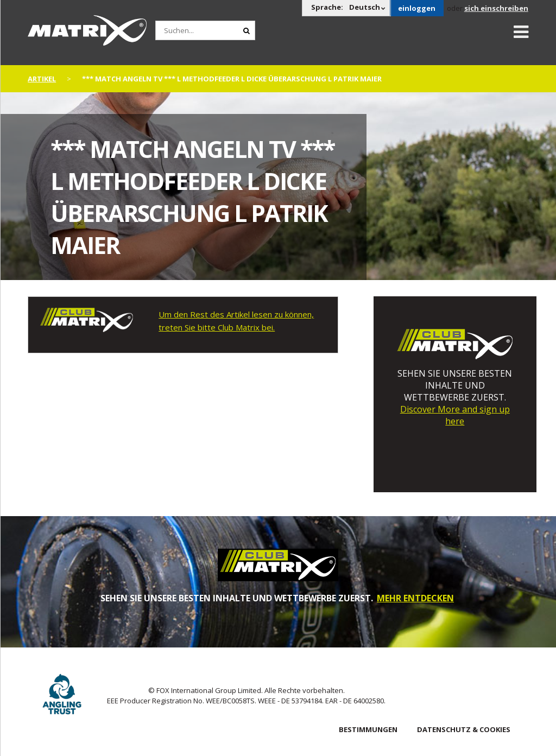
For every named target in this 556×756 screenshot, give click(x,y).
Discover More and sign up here (455, 415)
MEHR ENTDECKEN (415, 598)
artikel (42, 79)
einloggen (417, 8)
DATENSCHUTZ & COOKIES (464, 729)
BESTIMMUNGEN (368, 729)
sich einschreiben (496, 8)
